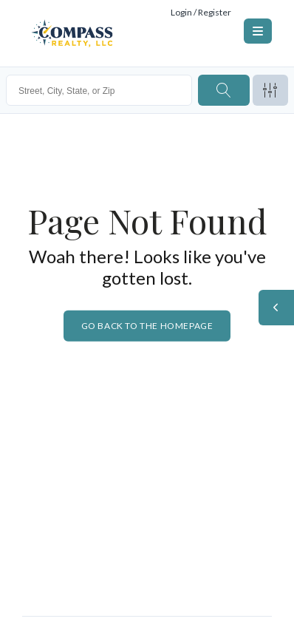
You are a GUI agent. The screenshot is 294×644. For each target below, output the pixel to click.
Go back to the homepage (147, 326)
